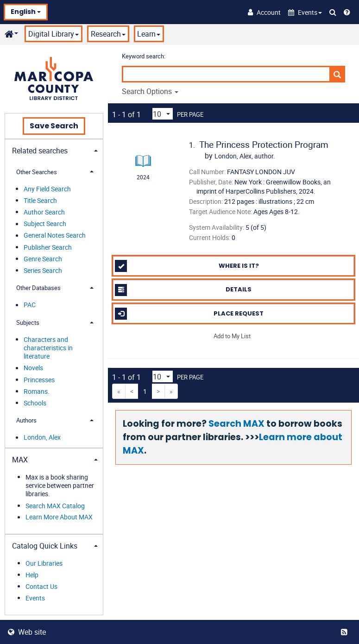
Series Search (43, 270)
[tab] (54, 150)
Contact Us (41, 586)
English (26, 12)
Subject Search (45, 224)
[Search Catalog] (333, 12)
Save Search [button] (54, 126)
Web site (27, 632)
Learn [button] (149, 34)
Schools (35, 403)
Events (35, 598)
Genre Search (43, 259)
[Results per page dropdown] (163, 114)
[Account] (264, 12)
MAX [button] (20, 460)
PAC (30, 305)
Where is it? (187, 266)
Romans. (37, 391)
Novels (33, 368)
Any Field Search (47, 189)
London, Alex (42, 438)
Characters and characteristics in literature (48, 348)
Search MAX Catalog (55, 506)
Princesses (39, 380)
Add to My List (232, 336)
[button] (305, 12)
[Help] (347, 12)
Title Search (40, 200)
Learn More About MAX (59, 517)
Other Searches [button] (37, 172)
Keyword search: (144, 56)
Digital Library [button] (54, 34)
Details (183, 290)
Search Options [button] (150, 91)
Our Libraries (44, 563)
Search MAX (236, 424)
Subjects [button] (28, 322)
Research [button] (108, 34)
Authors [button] (26, 420)
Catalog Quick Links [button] (45, 546)
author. (245, 156)
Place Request (189, 314)
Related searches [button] (40, 151)
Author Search (44, 212)
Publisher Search (48, 247)
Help (32, 575)
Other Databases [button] (38, 288)
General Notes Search (55, 236)
